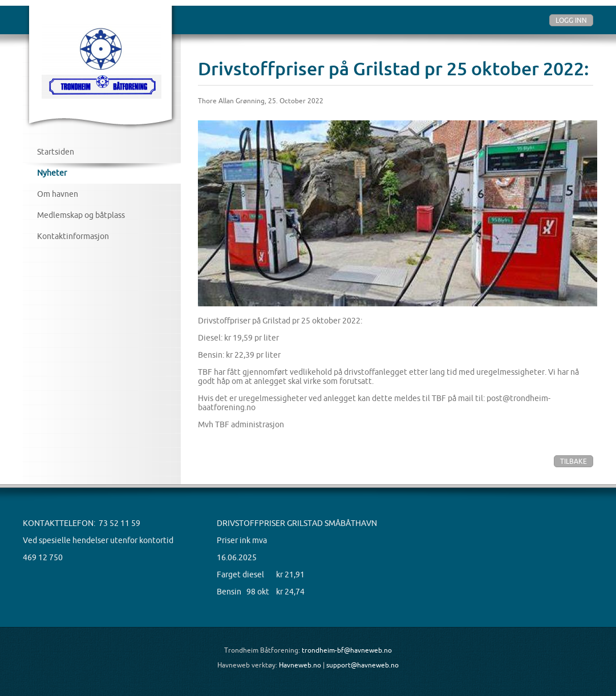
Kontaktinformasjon (73, 236)
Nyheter (52, 173)
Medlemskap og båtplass (81, 215)
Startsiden (56, 152)
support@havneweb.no (362, 665)
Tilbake (574, 461)
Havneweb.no (300, 665)
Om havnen (58, 194)
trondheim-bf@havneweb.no (347, 650)
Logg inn (571, 20)
